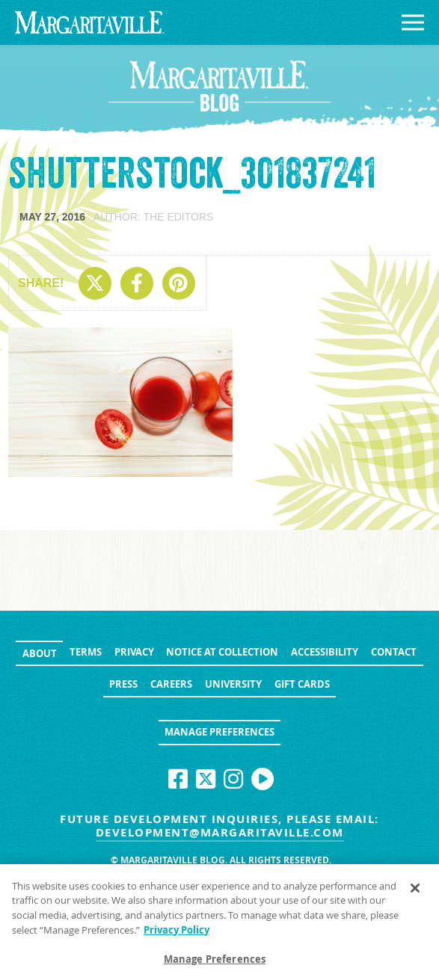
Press (123, 684)
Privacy (134, 652)
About (40, 653)
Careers (171, 684)
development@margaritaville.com (220, 832)
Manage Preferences (219, 732)
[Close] (415, 893)
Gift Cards (302, 684)
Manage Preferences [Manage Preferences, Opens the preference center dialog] (215, 964)
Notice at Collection (222, 652)
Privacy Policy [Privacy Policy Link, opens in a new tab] (176, 934)
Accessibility (325, 652)
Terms (86, 652)
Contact (394, 652)
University (233, 684)
